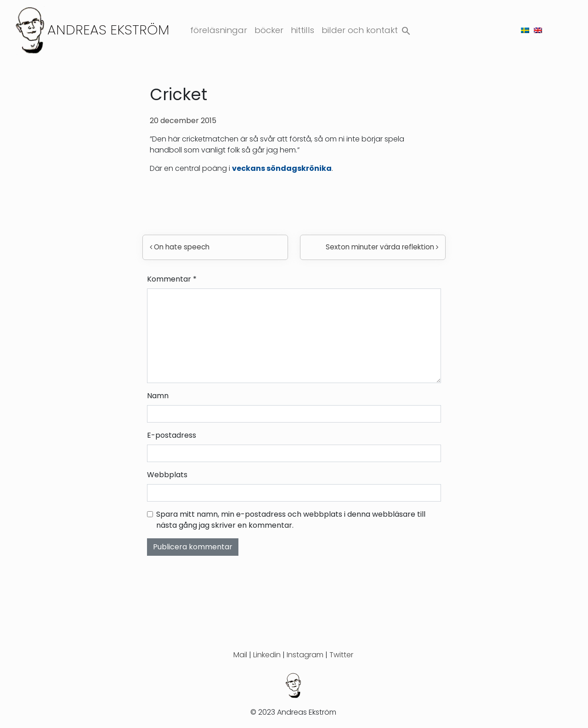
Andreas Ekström (108, 30)
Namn (158, 396)
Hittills (302, 30)
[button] (406, 29)
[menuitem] (525, 30)
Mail (240, 655)
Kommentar (172, 279)
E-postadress (172, 435)
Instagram (305, 655)
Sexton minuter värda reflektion (382, 247)
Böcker (269, 30)
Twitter (341, 655)
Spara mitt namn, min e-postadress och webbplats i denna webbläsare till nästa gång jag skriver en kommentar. (291, 520)
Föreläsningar (219, 30)
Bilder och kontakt (360, 30)
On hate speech (180, 247)
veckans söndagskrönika (282, 168)
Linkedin (267, 655)
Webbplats (167, 475)
